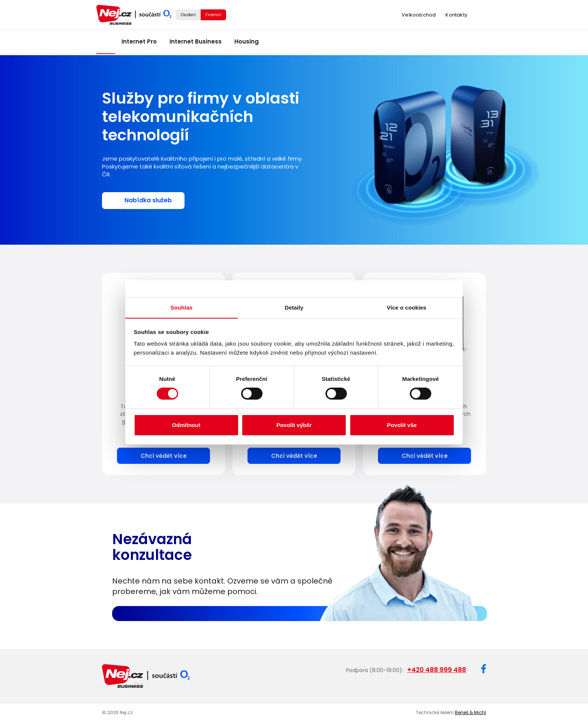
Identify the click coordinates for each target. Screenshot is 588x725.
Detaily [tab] (294, 307)
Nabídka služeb (148, 200)
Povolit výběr (294, 425)
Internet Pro (139, 43)
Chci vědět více (164, 455)
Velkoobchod (419, 16)
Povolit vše (402, 425)
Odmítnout (186, 425)
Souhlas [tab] (181, 307)
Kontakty (456, 16)
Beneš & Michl (470, 711)
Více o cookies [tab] (406, 307)
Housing (247, 43)
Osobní (188, 15)
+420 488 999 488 (437, 669)
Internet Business (196, 43)
